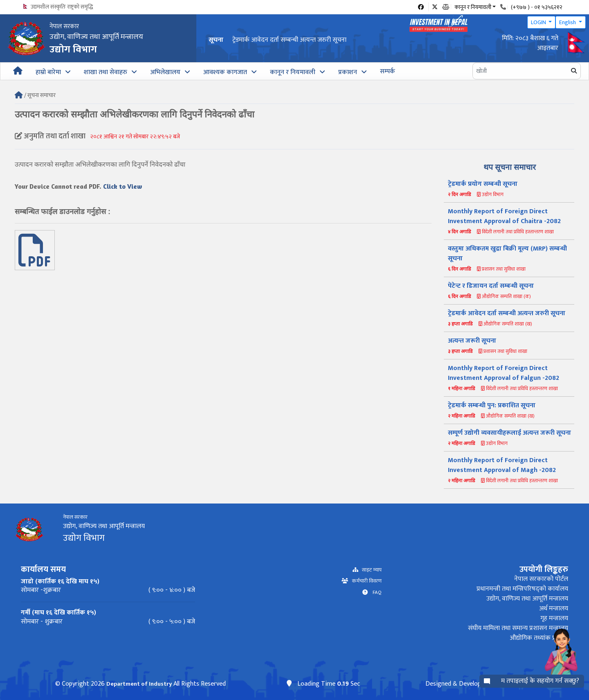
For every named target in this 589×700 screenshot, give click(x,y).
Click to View (123, 186)
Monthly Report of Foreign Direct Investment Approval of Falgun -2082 (504, 373)
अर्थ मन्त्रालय (554, 609)
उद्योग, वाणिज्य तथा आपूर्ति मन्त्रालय (527, 599)
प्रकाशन (348, 72)
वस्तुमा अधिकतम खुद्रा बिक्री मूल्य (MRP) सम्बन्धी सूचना (507, 254)
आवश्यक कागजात (225, 72)
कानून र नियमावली (293, 72)
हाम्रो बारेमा (48, 72)
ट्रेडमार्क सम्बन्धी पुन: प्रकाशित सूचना (492, 405)
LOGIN (539, 22)
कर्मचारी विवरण (365, 581)
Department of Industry (139, 684)
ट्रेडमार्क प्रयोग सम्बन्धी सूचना (483, 184)
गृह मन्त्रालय (554, 618)
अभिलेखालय (165, 72)
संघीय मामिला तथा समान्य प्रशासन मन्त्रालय (518, 628)
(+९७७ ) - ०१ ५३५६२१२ (537, 7)
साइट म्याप (370, 570)
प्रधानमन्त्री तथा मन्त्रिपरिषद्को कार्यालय (522, 589)
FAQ (375, 593)
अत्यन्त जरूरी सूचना (472, 341)
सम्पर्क (388, 71)
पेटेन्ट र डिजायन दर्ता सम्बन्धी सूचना (491, 286)
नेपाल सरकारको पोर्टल (541, 579)
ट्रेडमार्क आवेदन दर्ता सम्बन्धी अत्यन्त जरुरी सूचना (289, 40)
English (568, 22)
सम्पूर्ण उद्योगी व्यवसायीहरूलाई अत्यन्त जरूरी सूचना (509, 433)
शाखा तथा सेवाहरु (106, 72)
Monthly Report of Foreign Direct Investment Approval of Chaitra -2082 (504, 216)
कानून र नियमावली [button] (473, 7)
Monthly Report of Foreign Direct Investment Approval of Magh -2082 (502, 465)
